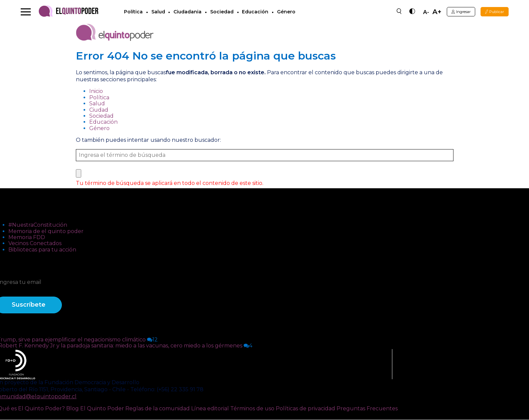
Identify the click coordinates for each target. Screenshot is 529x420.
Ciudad (99, 110)
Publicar (493, 12)
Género (288, 12)
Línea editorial (210, 409)
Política (135, 12)
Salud (160, 12)
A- (417, 13)
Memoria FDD (27, 238)
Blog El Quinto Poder (95, 409)
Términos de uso (252, 409)
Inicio (96, 91)
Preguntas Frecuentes (367, 409)
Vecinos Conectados (35, 244)
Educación (257, 12)
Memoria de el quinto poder (46, 232)
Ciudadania (189, 12)
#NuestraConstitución (38, 225)
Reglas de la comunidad (158, 409)
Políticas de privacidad (305, 409)
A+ (428, 12)
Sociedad (224, 12)
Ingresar (454, 12)
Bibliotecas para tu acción (42, 250)
